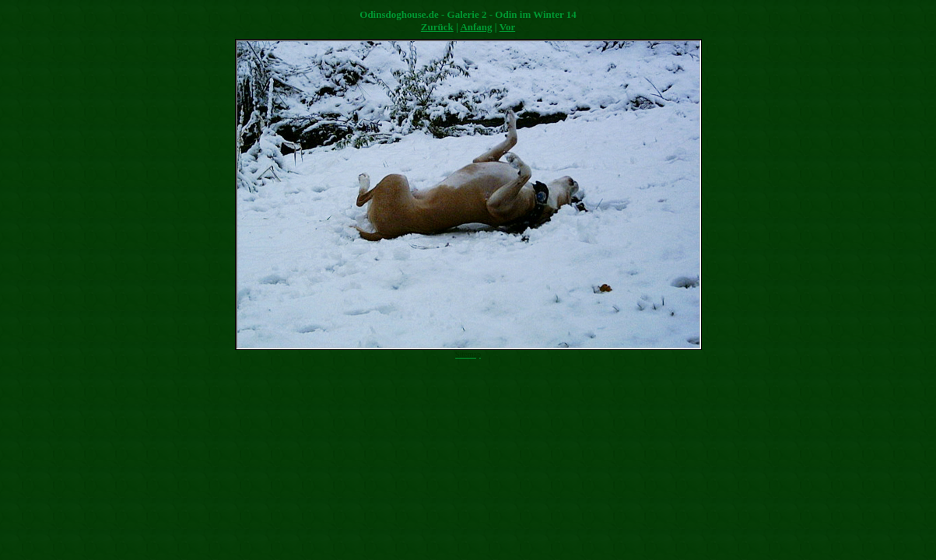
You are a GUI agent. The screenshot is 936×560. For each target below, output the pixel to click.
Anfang (476, 27)
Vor (507, 27)
